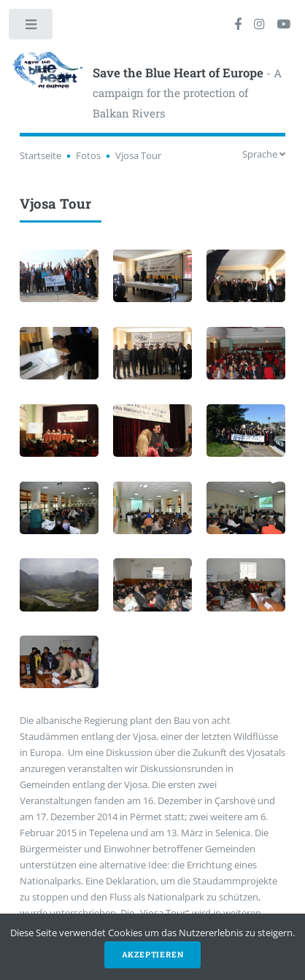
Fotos (88, 155)
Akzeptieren (153, 954)
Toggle (32, 27)
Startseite (40, 155)
